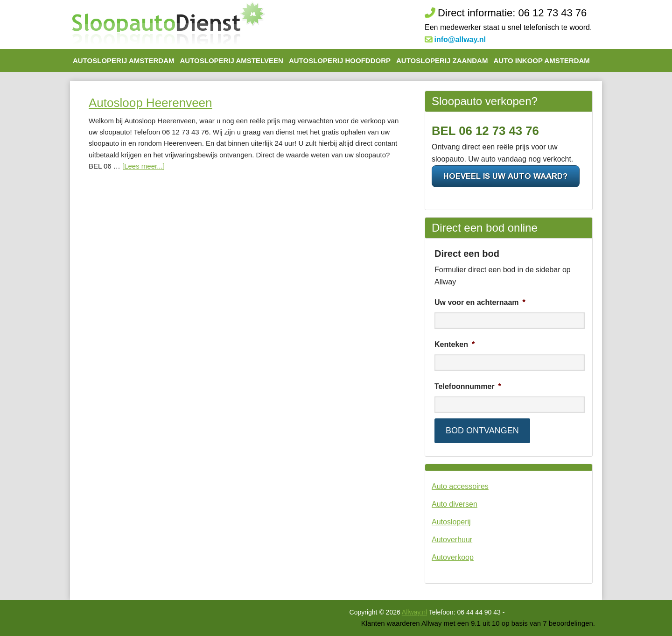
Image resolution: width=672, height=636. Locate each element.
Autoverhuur (452, 540)
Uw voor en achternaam (480, 302)
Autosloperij (451, 522)
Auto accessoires (460, 486)
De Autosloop (168, 25)
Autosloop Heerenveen (150, 103)
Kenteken (455, 344)
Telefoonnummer (468, 386)
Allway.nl (414, 612)
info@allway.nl (460, 39)
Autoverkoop (453, 557)
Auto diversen (455, 504)
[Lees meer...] (143, 166)
